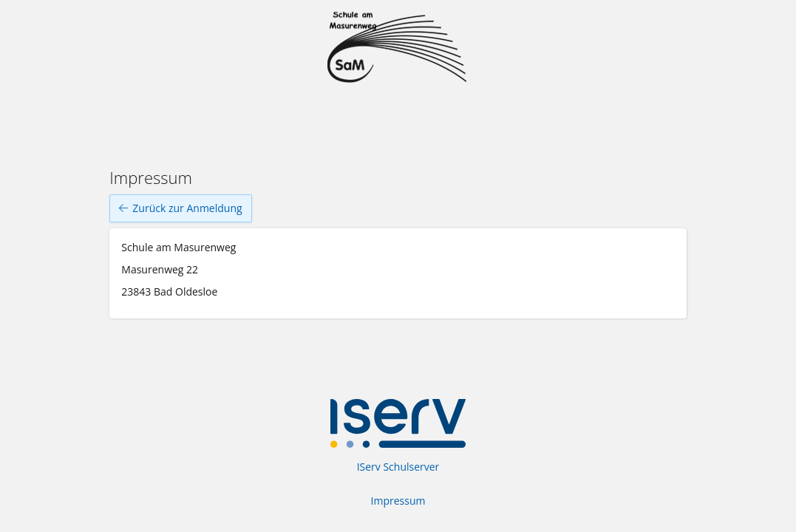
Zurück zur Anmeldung (180, 208)
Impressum (398, 501)
